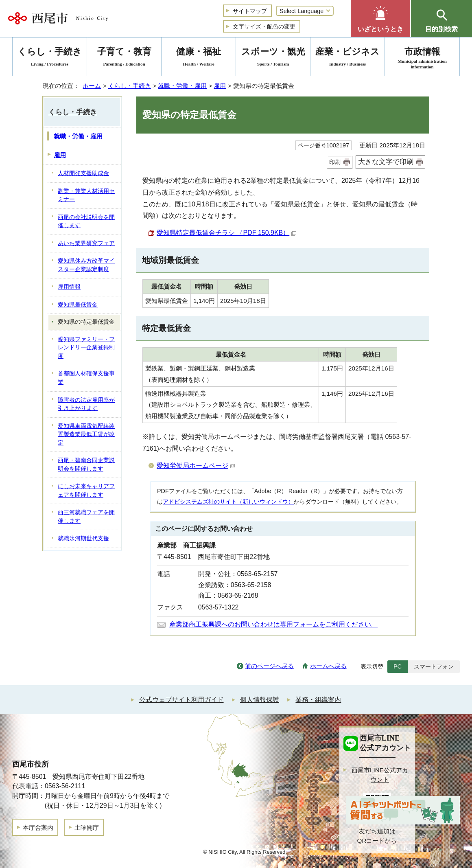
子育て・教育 (124, 58)
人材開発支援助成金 (83, 173)
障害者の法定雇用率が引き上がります (86, 404)
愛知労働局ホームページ (196, 466)
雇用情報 (69, 287)
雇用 (220, 86)
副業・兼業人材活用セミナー (86, 195)
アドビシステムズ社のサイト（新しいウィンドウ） (228, 502)
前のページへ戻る (269, 666)
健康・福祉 (199, 58)
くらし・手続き (130, 86)
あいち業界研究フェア (86, 243)
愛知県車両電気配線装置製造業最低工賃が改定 (86, 434)
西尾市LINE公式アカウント (380, 775)
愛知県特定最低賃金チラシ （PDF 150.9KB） (226, 233)
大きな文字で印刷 (386, 162)
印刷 (335, 162)
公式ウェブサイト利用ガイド (181, 700)
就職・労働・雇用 (182, 86)
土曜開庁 (87, 827)
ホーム (92, 86)
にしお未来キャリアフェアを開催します (86, 491)
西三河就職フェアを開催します (86, 517)
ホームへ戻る (328, 666)
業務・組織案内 (318, 700)
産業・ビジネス (347, 58)
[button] (380, 19)
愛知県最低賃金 (78, 305)
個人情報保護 (260, 700)
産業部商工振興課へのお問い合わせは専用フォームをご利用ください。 (273, 624)
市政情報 (422, 58)
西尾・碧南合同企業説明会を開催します (86, 465)
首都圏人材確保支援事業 (86, 378)
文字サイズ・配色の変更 (264, 26)
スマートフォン (434, 666)
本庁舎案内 (38, 827)
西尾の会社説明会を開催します (86, 221)
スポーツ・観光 (273, 58)
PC (398, 666)
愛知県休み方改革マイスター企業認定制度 (86, 265)
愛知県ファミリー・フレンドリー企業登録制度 (86, 348)
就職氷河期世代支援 (83, 538)
